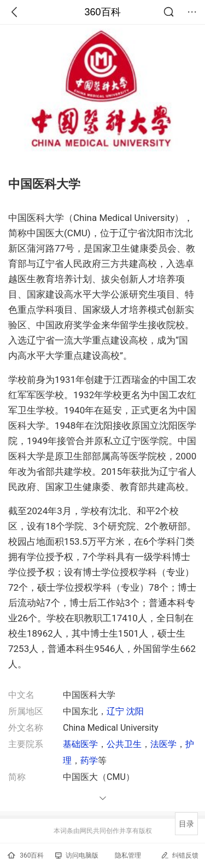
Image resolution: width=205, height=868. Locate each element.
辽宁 (115, 711)
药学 (89, 761)
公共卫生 (124, 744)
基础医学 (80, 744)
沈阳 (135, 711)
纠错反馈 (180, 855)
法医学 (163, 744)
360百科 (102, 12)
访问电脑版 (77, 855)
